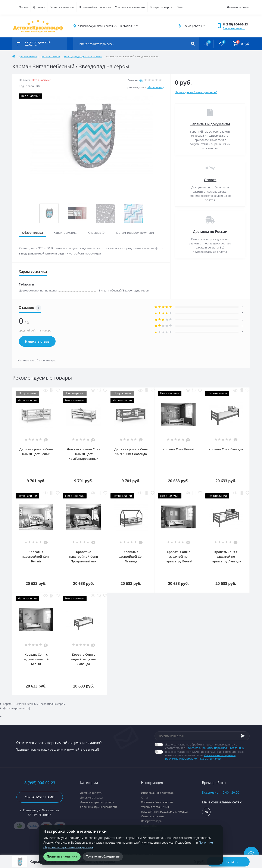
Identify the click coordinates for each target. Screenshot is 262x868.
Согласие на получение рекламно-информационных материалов (200, 757)
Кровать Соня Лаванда (226, 449)
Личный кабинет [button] (238, 7)
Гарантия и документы (210, 124)
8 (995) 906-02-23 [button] (40, 783)
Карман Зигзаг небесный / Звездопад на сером (34, 704)
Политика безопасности (95, 7)
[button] (236, 24)
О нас (180, 7)
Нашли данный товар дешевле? (196, 92)
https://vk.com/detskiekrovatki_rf (206, 812)
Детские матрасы (92, 797)
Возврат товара (151, 821)
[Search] (193, 44)
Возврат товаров (161, 7)
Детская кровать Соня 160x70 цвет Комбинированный (84, 454)
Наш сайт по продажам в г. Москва (164, 812)
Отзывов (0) (97, 233)
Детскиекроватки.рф (17, 708)
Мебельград (156, 87)
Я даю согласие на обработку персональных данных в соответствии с (207, 746)
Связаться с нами (40, 797)
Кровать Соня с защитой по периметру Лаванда (226, 557)
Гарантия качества (62, 7)
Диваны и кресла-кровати (97, 802)
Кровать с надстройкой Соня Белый (36, 557)
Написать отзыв (37, 341)
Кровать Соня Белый (178, 449)
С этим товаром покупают (135, 233)
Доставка (39, 7)
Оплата (24, 7)
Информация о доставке (157, 793)
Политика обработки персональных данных (215, 748)
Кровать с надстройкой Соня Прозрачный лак (84, 557)
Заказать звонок (234, 28)
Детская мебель (28, 56)
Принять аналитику (62, 856)
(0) (141, 80)
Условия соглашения (155, 807)
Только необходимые (103, 856)
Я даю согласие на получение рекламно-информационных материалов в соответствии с (207, 755)
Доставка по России (210, 232)
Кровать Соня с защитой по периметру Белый (178, 557)
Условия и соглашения (130, 7)
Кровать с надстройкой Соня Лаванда (131, 557)
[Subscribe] (243, 736)
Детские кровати (50, 56)
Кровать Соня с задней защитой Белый (36, 659)
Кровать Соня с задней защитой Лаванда (83, 659)
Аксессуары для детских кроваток (83, 56)
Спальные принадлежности (99, 807)
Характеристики (66, 233)
